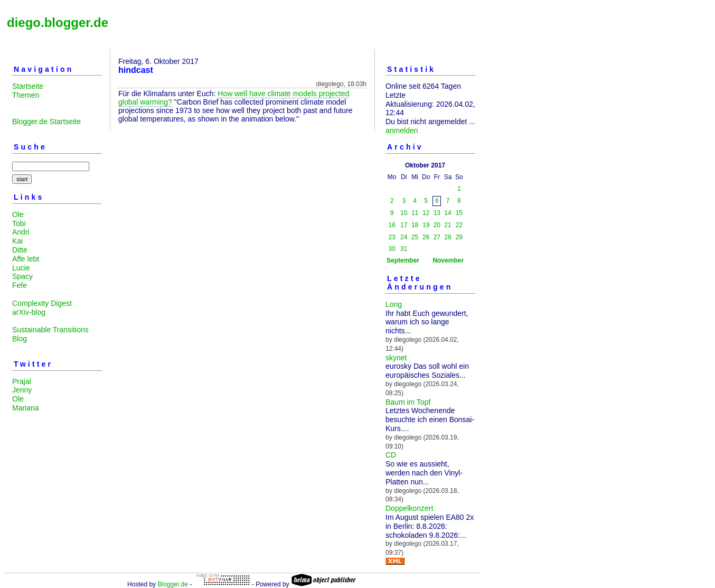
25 (415, 237)
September (403, 260)
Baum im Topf (408, 402)
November (448, 260)
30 (392, 249)
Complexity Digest (42, 303)
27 (437, 237)
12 (426, 213)
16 (392, 225)
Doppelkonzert (409, 508)
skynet (396, 358)
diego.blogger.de (58, 22)
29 (459, 237)
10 (404, 213)
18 (415, 225)
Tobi (19, 223)
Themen (26, 95)
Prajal (22, 381)
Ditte (20, 250)
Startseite (28, 86)
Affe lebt (26, 259)
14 (448, 213)
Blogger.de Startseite (46, 122)
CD (391, 455)
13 (437, 213)
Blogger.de (172, 584)
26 (426, 237)
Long (394, 304)
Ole (18, 214)
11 (415, 213)
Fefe (20, 285)
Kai (17, 241)
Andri (21, 232)
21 (448, 225)
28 (448, 237)
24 (404, 237)
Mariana (26, 408)
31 (404, 249)
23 (392, 237)
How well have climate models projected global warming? (234, 98)
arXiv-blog (29, 312)
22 (459, 225)
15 (459, 213)
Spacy (22, 276)
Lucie (21, 268)
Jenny (22, 390)
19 (426, 225)
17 (404, 225)
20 (437, 225)
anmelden (402, 130)
